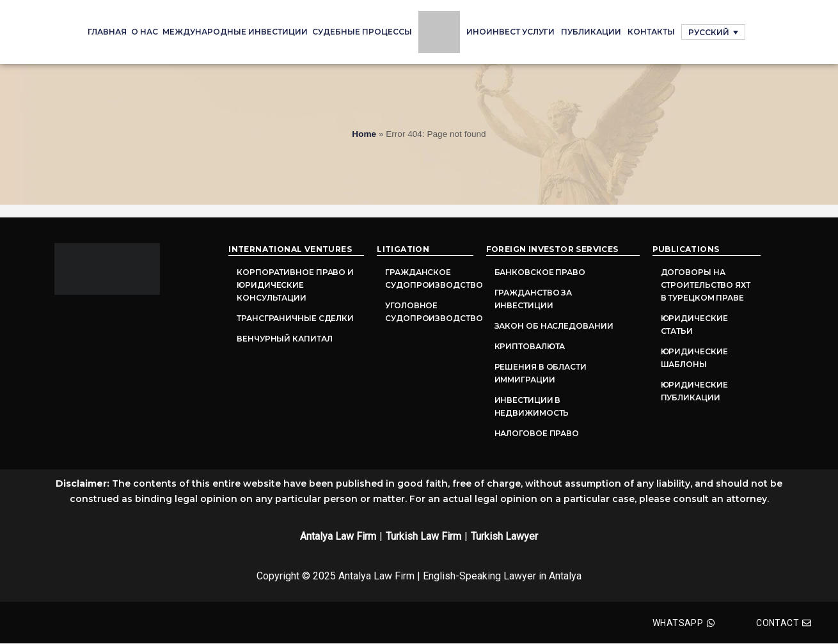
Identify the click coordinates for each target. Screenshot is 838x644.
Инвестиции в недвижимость (532, 406)
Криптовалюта (530, 346)
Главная (107, 32)
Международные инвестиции (235, 32)
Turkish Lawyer (504, 536)
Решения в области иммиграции (541, 373)
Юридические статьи (694, 325)
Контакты (651, 32)
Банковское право (540, 272)
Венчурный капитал (284, 339)
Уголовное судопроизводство (429, 312)
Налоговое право (537, 433)
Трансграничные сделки (295, 318)
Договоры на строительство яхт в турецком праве (706, 285)
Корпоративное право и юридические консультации (295, 285)
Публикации (591, 32)
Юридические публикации (694, 391)
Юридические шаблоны (694, 358)
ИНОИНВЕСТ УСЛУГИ (510, 32)
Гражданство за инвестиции (534, 299)
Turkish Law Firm (423, 536)
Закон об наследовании (554, 326)
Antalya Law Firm (338, 536)
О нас (145, 32)
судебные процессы (362, 32)
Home (364, 134)
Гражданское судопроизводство (429, 279)
